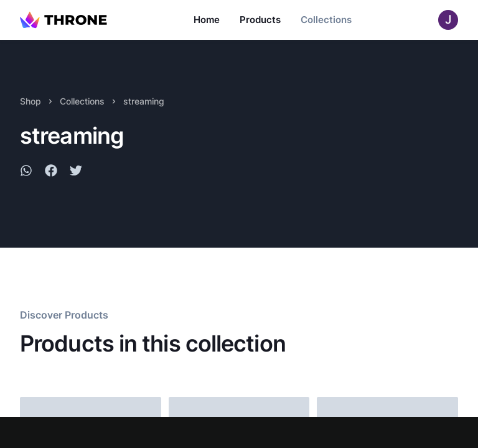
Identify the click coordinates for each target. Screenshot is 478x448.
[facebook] (51, 172)
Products (260, 20)
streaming (144, 101)
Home (207, 20)
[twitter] (76, 172)
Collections (326, 20)
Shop (30, 101)
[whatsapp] (26, 172)
